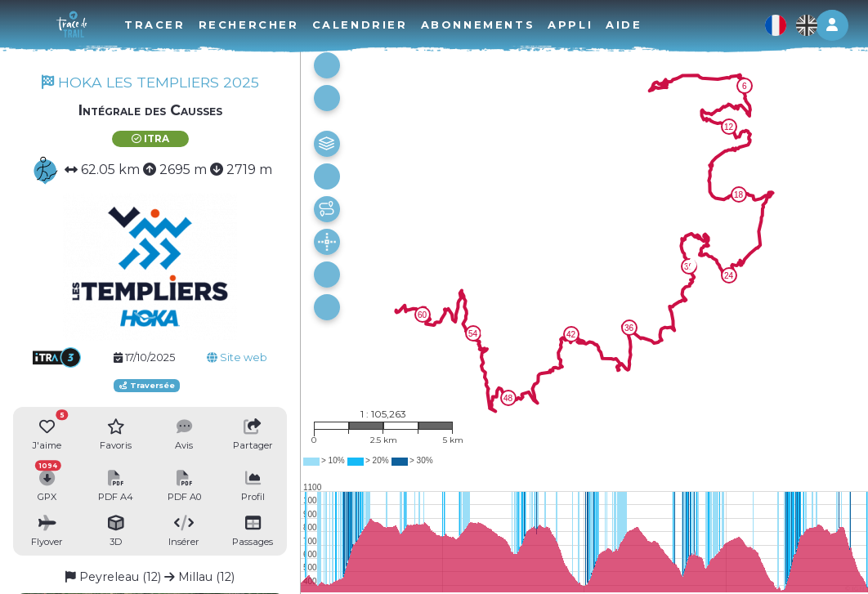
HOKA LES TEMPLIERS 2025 (150, 82)
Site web (237, 357)
